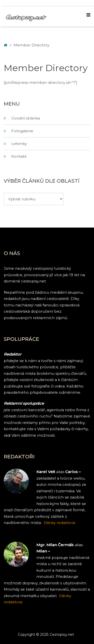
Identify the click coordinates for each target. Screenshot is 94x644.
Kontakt (19, 156)
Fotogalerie (22, 131)
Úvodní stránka (26, 118)
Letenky (19, 144)
